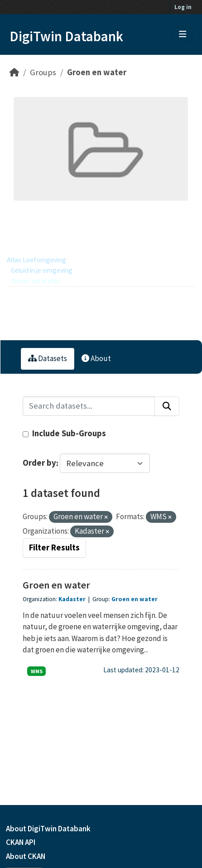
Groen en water (97, 72)
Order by (39, 463)
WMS (37, 671)
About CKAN (26, 856)
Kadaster (73, 599)
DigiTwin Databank (66, 36)
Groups (43, 72)
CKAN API (21, 842)
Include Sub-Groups (64, 433)
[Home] (14, 72)
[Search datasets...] (89, 406)
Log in (183, 7)
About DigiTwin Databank (48, 829)
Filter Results (54, 547)
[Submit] (167, 406)
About (96, 358)
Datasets (48, 358)
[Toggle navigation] (183, 34)
